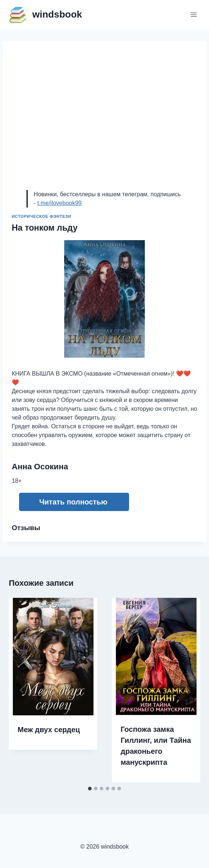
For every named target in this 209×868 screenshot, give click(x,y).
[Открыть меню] (193, 14)
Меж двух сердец (49, 730)
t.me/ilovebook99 (60, 203)
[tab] (90, 789)
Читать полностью (73, 502)
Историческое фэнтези (41, 216)
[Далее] (187, 690)
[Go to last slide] (22, 690)
